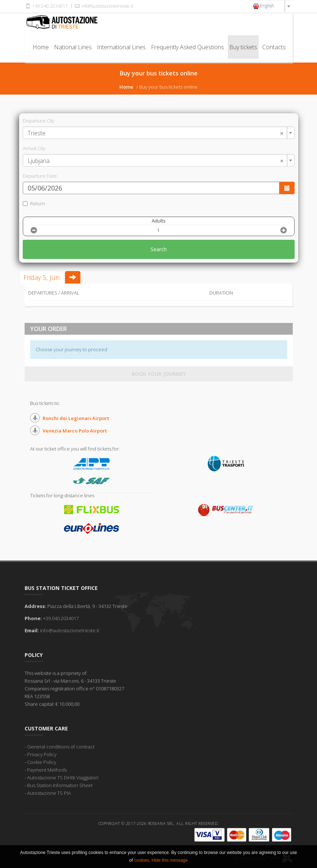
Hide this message (170, 860)
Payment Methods (47, 770)
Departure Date (40, 176)
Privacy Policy (42, 754)
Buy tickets (243, 47)
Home (41, 47)
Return (34, 203)
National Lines (73, 47)
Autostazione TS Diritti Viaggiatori (63, 778)
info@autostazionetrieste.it (104, 6)
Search (159, 249)
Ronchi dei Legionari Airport (76, 418)
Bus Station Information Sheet (60, 785)
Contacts (274, 47)
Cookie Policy (42, 762)
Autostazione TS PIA (49, 793)
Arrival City (34, 148)
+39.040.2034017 (46, 6)
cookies (142, 860)
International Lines (121, 47)
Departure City (39, 121)
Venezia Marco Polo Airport (75, 431)
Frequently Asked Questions (188, 47)
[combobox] (270, 6)
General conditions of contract (61, 747)
